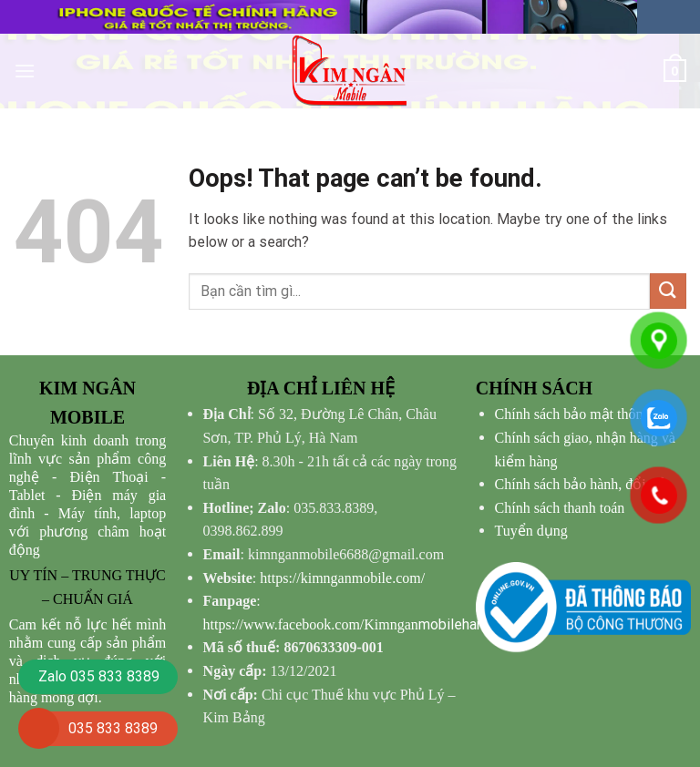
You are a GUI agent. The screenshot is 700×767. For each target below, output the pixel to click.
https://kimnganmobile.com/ (342, 578)
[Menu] (25, 71)
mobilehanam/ (356, 624)
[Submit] (668, 291)
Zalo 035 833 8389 (99, 676)
